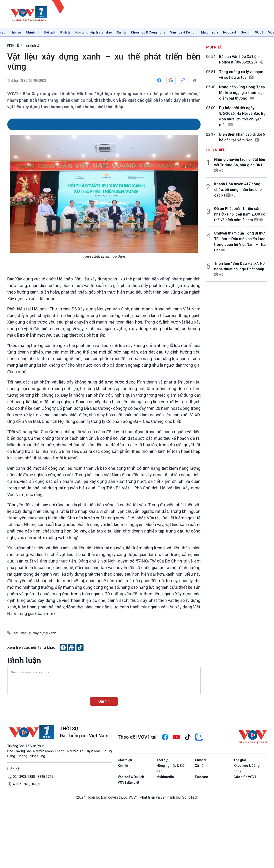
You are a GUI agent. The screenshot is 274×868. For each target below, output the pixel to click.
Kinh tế (65, 32)
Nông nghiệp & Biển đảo (94, 32)
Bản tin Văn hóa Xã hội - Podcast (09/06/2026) (241, 59)
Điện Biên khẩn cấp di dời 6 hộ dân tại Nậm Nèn (242, 137)
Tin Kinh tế (32, 45)
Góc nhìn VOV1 (252, 32)
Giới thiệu (125, 760)
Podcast (230, 32)
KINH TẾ (13, 45)
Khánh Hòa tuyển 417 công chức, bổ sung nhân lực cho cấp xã (238, 190)
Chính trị (32, 32)
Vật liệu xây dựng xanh (38, 633)
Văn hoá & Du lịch (183, 32)
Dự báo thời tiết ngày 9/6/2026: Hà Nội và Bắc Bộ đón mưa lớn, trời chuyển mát (242, 116)
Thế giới (49, 32)
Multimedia (210, 32)
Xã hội (122, 32)
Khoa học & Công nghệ (148, 32)
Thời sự (16, 32)
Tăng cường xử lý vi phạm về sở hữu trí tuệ (241, 75)
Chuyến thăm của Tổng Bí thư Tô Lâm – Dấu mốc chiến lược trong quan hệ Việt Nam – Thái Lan (240, 242)
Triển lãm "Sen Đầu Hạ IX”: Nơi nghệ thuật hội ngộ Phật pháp (240, 269)
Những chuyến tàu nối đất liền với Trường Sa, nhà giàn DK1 (240, 165)
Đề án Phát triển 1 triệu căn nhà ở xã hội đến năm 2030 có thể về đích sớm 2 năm (240, 214)
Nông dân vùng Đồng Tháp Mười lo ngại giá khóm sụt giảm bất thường (242, 93)
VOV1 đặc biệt (128, 782)
